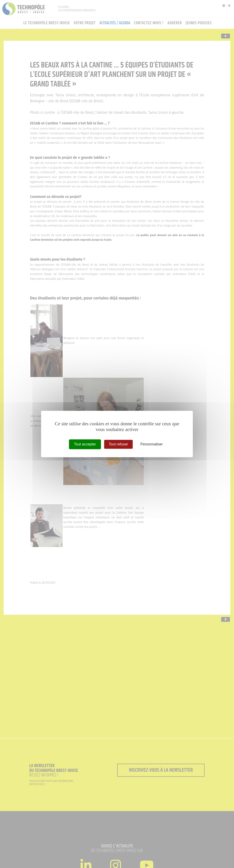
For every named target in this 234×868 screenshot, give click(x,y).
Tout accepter (85, 444)
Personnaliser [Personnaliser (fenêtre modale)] (152, 444)
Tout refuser (118, 444)
